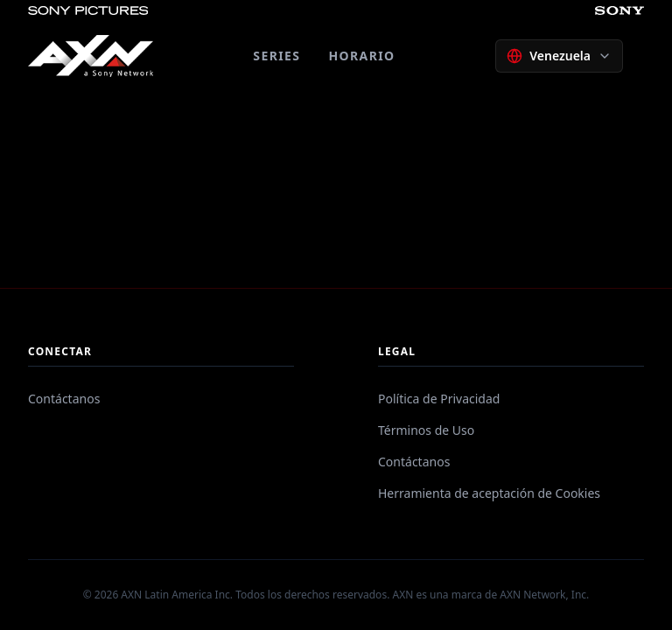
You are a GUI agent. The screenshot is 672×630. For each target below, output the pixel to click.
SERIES (276, 56)
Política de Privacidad (439, 399)
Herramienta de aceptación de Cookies (489, 493)
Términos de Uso (426, 430)
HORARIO (361, 56)
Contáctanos (64, 399)
